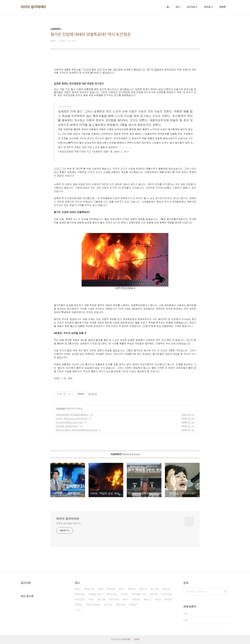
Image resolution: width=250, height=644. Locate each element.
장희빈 (112, 589)
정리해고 (115, 599)
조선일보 (81, 599)
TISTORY (126, 639)
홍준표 (137, 599)
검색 (226, 592)
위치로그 (208, 7)
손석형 (102, 599)
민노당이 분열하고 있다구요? (69, 422)
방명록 (223, 7)
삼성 (78, 589)
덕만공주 (81, 594)
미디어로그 (192, 7)
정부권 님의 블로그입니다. (69, 523)
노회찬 (125, 594)
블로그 (148, 599)
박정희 (167, 589)
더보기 (78, 610)
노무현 (156, 589)
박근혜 (155, 594)
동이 (126, 599)
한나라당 (121, 605)
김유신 (80, 605)
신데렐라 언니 (140, 594)
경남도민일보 (94, 605)
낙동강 (134, 605)
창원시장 (90, 589)
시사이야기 (61, 409)
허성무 (133, 589)
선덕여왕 (167, 594)
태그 (178, 7)
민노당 (144, 589)
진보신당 (112, 594)
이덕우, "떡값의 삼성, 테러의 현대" (72, 418)
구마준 (109, 605)
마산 (92, 599)
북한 (101, 589)
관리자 (137, 639)
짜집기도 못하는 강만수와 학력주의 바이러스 (77, 430)
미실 (159, 599)
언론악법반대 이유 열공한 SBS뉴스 (72, 415)
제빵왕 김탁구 (97, 594)
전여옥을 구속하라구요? (67, 426)
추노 (122, 589)
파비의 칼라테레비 (34, 7)
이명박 (169, 599)
